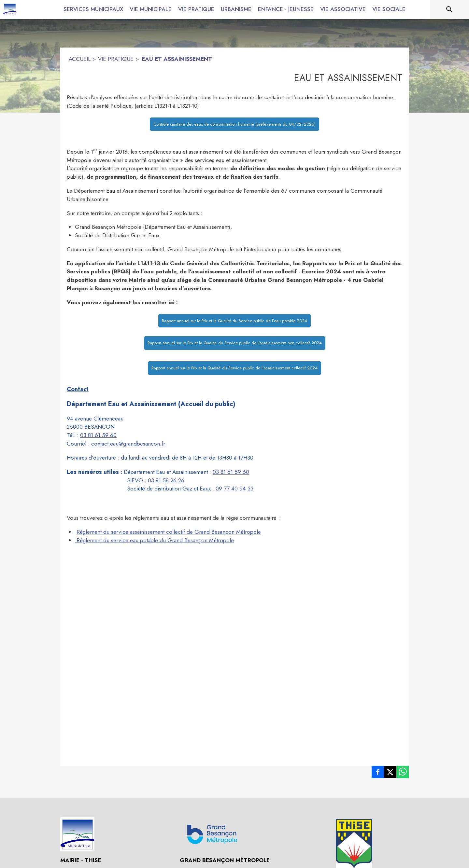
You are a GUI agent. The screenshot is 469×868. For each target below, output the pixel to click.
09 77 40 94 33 (234, 489)
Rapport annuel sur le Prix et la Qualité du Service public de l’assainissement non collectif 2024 (235, 343)
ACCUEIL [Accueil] (80, 59)
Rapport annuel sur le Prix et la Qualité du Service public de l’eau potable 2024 (234, 321)
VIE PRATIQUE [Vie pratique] (116, 59)
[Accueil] (10, 9)
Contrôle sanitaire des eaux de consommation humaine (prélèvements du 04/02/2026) (234, 124)
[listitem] (378, 773)
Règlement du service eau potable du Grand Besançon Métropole (154, 540)
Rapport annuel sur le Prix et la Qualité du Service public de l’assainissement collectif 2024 (234, 368)
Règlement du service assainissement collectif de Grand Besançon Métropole (169, 532)
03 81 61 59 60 (98, 435)
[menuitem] (93, 8)
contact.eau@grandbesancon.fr (128, 444)
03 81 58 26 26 (166, 480)
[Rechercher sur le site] (449, 9)
